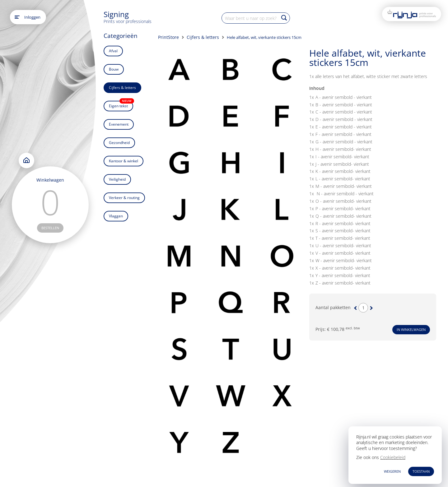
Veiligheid (117, 179)
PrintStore (168, 37)
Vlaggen (116, 216)
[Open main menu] (17, 17)
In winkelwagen (411, 329)
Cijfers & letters (122, 88)
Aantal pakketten (333, 308)
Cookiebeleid (393, 457)
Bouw (114, 69)
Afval (113, 51)
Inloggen (32, 17)
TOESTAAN (421, 471)
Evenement (119, 124)
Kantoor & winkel (124, 161)
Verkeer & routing (124, 198)
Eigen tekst (121, 105)
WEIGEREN (392, 471)
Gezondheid (119, 143)
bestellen (50, 228)
